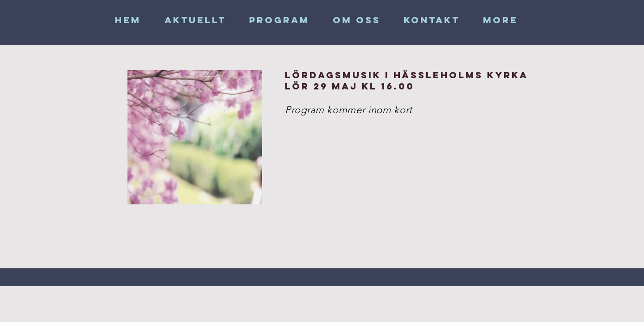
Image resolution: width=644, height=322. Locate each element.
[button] (357, 20)
